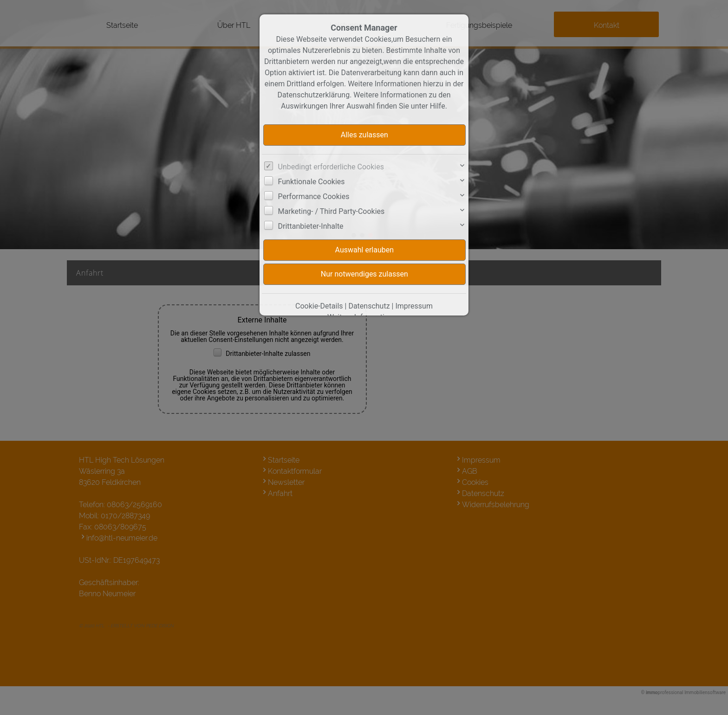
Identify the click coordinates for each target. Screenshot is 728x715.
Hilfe (438, 106)
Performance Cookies (314, 196)
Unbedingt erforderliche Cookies (331, 167)
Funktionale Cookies (312, 182)
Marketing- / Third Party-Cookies (331, 211)
